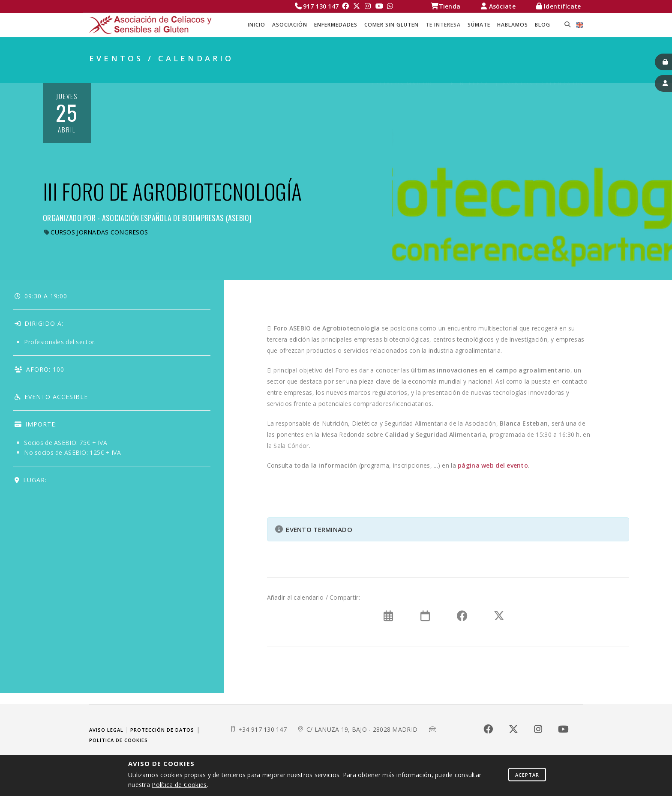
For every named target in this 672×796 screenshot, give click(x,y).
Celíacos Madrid (402, 73)
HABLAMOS (513, 25)
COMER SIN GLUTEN (391, 25)
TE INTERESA (443, 25)
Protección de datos (162, 730)
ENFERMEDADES (336, 25)
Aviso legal (106, 730)
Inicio (256, 25)
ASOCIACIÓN (290, 25)
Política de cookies (118, 740)
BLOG (543, 25)
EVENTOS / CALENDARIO (543, 73)
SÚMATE (479, 25)
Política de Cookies (179, 785)
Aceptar (527, 774)
